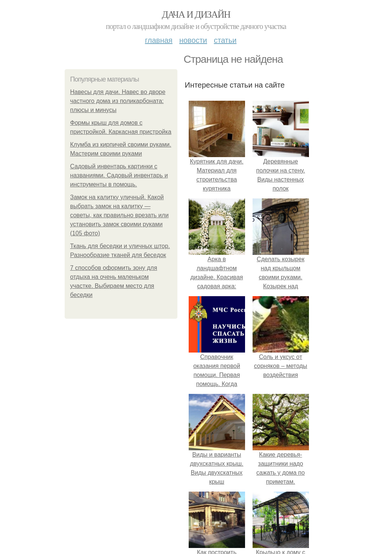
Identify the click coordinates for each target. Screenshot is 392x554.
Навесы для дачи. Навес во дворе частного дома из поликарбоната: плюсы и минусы (118, 101)
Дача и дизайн (196, 14)
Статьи (225, 40)
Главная (159, 40)
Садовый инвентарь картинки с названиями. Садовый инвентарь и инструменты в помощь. (119, 175)
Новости (193, 40)
